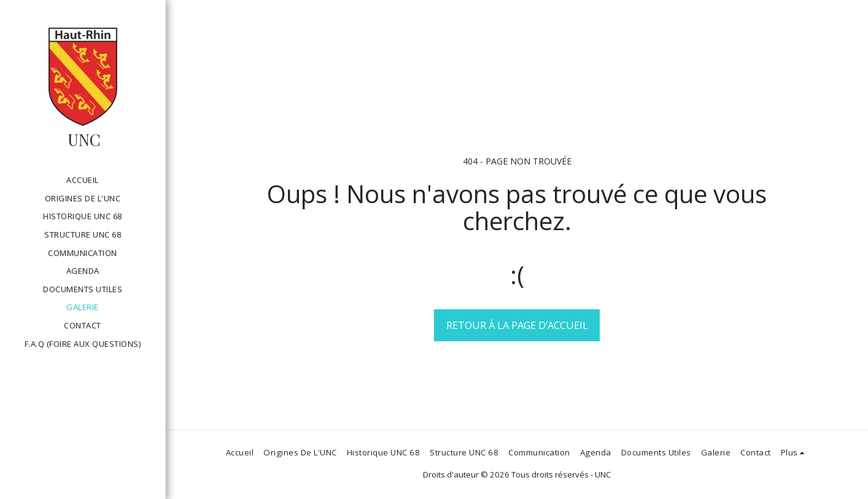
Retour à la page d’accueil (517, 325)
